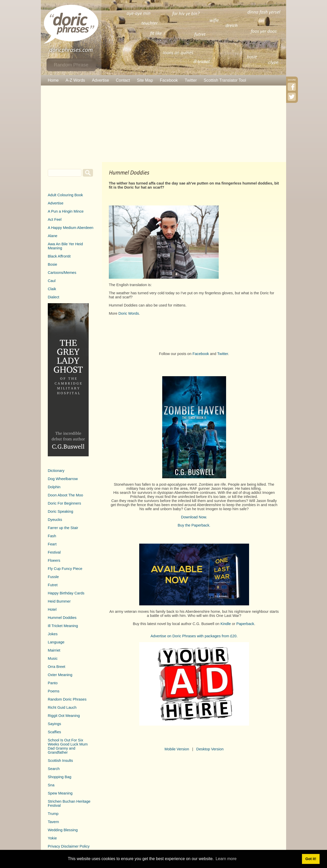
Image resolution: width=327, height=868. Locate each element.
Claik (52, 289)
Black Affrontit (59, 256)
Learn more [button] (226, 859)
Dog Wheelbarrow (63, 479)
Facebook (169, 80)
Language (56, 642)
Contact (123, 80)
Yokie (52, 838)
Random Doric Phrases (67, 699)
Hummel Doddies (62, 618)
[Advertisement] (163, 124)
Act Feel (55, 219)
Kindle (226, 624)
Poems (54, 691)
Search (54, 769)
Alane (53, 236)
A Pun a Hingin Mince (66, 211)
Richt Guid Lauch (62, 707)
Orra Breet (56, 667)
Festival (54, 552)
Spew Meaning (60, 793)
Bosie (52, 264)
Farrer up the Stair (63, 528)
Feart (52, 544)
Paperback (245, 624)
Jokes (53, 634)
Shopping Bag (60, 777)
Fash (52, 536)
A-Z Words (75, 80)
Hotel (52, 609)
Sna (51, 785)
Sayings (54, 724)
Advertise (101, 80)
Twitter (191, 80)
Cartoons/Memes (62, 273)
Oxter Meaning (60, 675)
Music (53, 658)
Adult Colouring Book (65, 195)
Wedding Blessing (63, 830)
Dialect (54, 297)
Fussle (53, 577)
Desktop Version (210, 749)
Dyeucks (55, 520)
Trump (53, 814)
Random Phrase (71, 65)
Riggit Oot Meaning (64, 716)
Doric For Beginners (64, 503)
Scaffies (54, 732)
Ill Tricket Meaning (63, 626)
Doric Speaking (60, 511)
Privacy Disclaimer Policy (69, 846)
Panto (53, 683)
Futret (53, 585)
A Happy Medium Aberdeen (71, 228)
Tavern (53, 822)
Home (53, 80)
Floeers (54, 560)
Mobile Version (177, 749)
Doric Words (129, 313)
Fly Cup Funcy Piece (65, 569)
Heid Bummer (59, 601)
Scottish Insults (60, 761)
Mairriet (54, 650)
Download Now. (194, 517)
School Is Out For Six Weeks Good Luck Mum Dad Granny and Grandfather (68, 746)
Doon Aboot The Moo (65, 495)
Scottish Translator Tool (225, 80)
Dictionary (56, 471)
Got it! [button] (311, 859)
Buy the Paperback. (194, 525)
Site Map (145, 80)
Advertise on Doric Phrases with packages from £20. (194, 636)
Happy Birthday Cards (66, 593)
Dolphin (54, 487)
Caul (52, 281)
